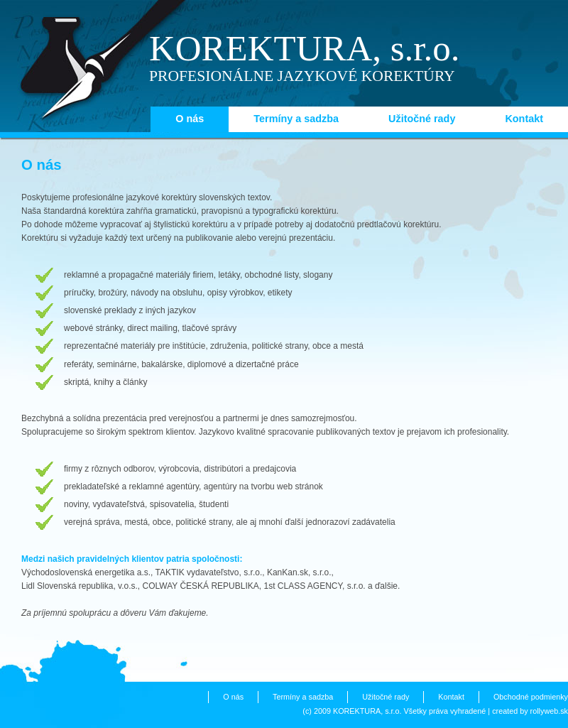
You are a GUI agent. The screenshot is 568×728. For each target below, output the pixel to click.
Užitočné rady (422, 119)
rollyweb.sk (549, 711)
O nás (190, 119)
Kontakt (524, 119)
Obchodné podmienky (531, 697)
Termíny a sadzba (296, 119)
